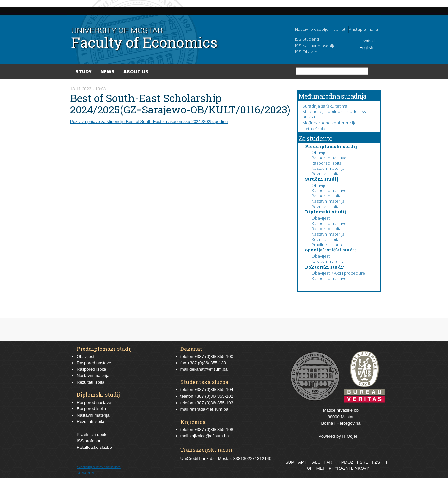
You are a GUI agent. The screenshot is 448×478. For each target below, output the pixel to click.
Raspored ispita (327, 163)
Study (84, 72)
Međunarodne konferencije (329, 123)
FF (386, 462)
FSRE (363, 462)
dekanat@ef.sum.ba (208, 369)
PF (332, 468)
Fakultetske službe (94, 447)
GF (310, 468)
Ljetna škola (314, 129)
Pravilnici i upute (327, 245)
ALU (316, 462)
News (107, 72)
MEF (321, 468)
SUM (290, 462)
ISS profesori (89, 441)
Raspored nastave (329, 158)
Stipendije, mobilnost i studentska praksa (335, 114)
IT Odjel (349, 436)
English (366, 47)
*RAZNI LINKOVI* (352, 468)
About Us (136, 72)
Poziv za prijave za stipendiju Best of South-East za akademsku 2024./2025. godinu (149, 121)
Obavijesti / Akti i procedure (338, 273)
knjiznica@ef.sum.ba (209, 436)
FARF (330, 462)
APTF (303, 462)
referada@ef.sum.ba (209, 409)
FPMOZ (346, 462)
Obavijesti (321, 152)
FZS (376, 462)
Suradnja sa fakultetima (325, 106)
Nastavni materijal (328, 168)
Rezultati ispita (326, 174)
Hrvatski (367, 41)
